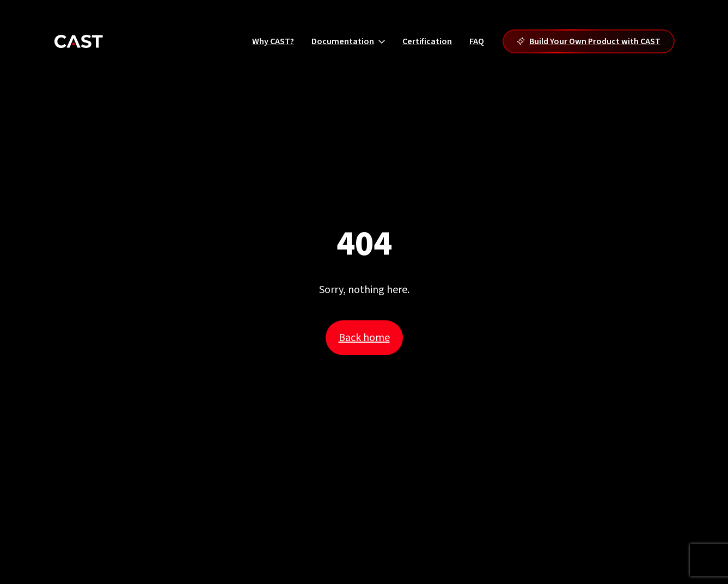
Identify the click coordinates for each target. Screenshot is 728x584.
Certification (427, 41)
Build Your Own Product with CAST (589, 41)
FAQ (477, 41)
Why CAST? (273, 41)
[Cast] (79, 41)
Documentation (348, 41)
